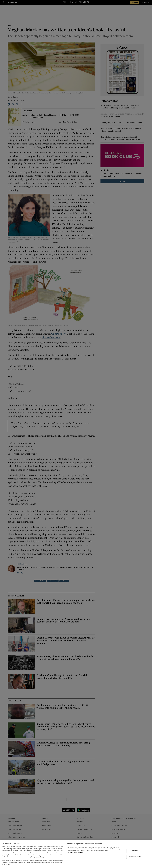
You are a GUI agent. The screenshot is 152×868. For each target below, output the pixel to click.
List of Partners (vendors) (75, 853)
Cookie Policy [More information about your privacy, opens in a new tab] (40, 857)
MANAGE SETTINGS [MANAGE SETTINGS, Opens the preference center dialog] (135, 857)
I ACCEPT (135, 851)
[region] (76, 854)
